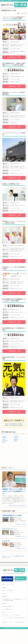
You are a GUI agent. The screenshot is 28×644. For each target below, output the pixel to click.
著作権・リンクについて (7, 612)
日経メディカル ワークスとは (8, 585)
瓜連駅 (16, 441)
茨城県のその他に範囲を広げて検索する (14, 425)
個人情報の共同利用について (8, 606)
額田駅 (4, 436)
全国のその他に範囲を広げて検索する (14, 424)
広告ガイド (5, 593)
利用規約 (4, 588)
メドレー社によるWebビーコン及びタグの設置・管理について (14, 619)
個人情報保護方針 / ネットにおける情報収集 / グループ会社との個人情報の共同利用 (14, 600)
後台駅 (4, 439)
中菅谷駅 (5, 438)
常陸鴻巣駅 (5, 441)
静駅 (4, 442)
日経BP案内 (5, 596)
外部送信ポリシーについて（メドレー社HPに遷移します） (13, 623)
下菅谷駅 (16, 436)
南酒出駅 (16, 439)
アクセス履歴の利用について (8, 609)
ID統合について (5, 603)
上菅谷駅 (16, 438)
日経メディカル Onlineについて (9, 591)
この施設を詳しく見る (14, 57)
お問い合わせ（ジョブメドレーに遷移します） (12, 615)
